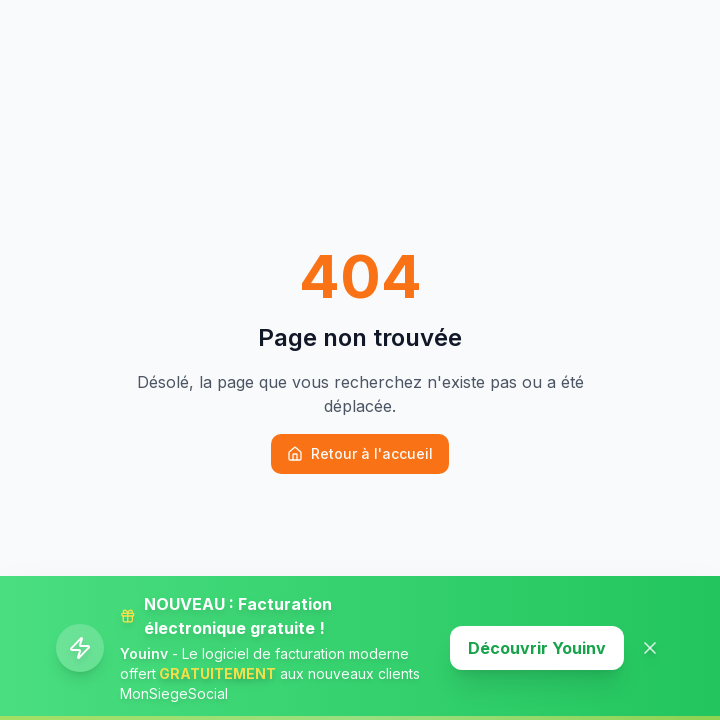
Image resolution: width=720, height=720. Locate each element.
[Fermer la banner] (650, 648)
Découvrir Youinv (537, 648)
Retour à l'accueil (360, 453)
